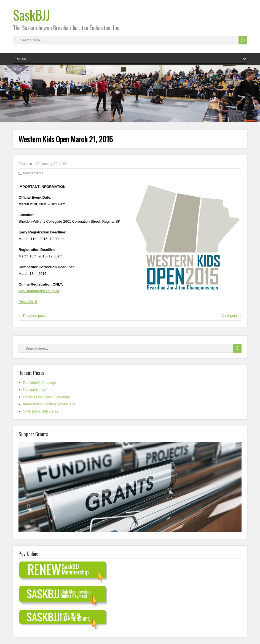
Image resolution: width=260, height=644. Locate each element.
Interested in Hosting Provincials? (49, 404)
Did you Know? (35, 390)
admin (27, 164)
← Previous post (32, 316)
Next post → (232, 316)
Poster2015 (28, 302)
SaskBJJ (31, 15)
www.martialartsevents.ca (39, 291)
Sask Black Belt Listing (41, 411)
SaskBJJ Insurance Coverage (46, 397)
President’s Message (39, 383)
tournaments (33, 173)
